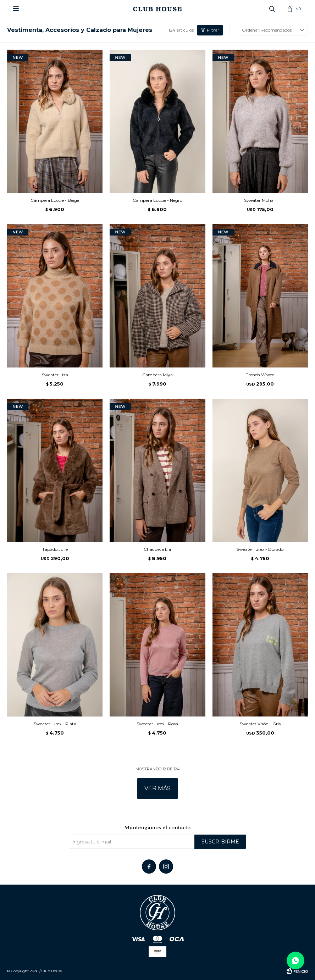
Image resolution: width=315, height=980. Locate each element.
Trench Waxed (260, 375)
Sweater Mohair (260, 200)
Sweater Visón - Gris (260, 724)
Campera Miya (157, 375)
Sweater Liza (55, 375)
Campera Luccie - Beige (55, 200)
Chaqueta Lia (157, 549)
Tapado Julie (55, 549)
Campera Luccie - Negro (157, 200)
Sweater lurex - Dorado (260, 549)
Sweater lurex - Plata (55, 724)
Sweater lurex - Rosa (157, 724)
